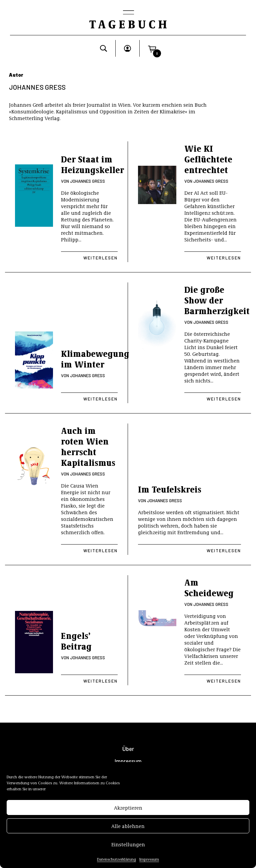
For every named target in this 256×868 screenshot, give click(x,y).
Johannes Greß (87, 181)
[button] (152, 48)
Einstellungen (128, 847)
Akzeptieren (128, 810)
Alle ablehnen (128, 828)
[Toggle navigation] (128, 13)
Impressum (149, 861)
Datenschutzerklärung (116, 861)
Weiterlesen (100, 258)
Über (128, 749)
